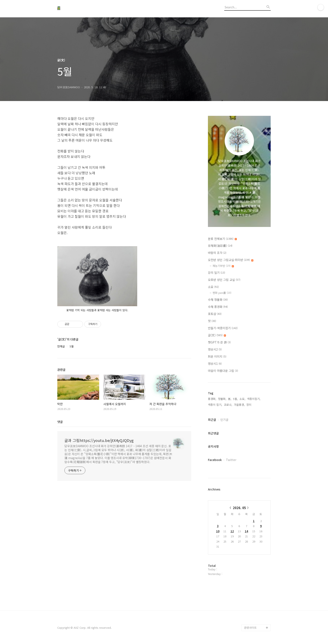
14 (246, 531)
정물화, (222, 399)
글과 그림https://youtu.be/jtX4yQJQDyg (99, 440)
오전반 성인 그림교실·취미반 (231, 260)
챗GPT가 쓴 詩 (219, 342)
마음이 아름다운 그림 (223, 371)
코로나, (228, 405)
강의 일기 (217, 273)
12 (232, 531)
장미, (249, 405)
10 (218, 531)
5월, (235, 399)
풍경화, (212, 399)
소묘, (242, 399)
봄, (230, 399)
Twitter (231, 460)
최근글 (212, 420)
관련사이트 (250, 628)
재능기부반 (223, 266)
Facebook (215, 460)
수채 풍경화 (218, 307)
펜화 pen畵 (222, 293)
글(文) (217, 335)
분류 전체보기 (222, 239)
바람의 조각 (217, 253)
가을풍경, (239, 405)
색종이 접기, (215, 405)
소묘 (213, 287)
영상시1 (215, 364)
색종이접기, (254, 399)
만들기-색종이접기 (223, 328)
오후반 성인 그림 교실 (224, 280)
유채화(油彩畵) (220, 246)
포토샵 (215, 314)
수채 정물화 (218, 300)
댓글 (60, 422)
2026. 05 (239, 508)
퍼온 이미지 (217, 356)
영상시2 (215, 349)
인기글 (224, 420)
